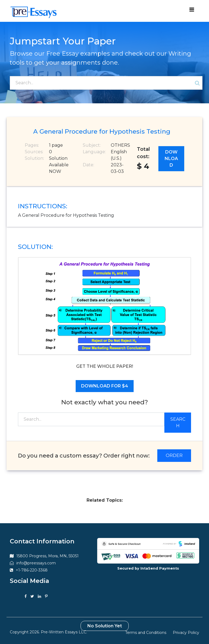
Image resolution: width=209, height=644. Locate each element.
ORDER (174, 455)
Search (178, 422)
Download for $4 (105, 386)
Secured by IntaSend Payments (148, 568)
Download (171, 159)
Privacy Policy (186, 633)
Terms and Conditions (146, 633)
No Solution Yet (105, 626)
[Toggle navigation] (192, 11)
